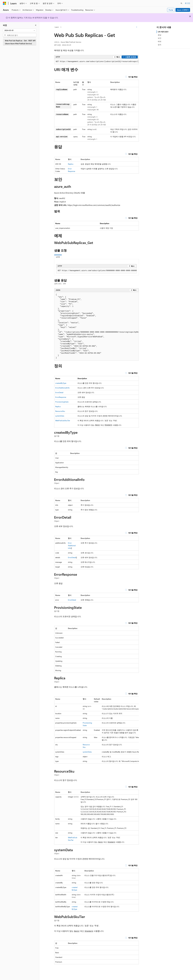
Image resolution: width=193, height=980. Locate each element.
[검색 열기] (181, 3)
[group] (96, 62)
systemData (60, 416)
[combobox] (20, 30)
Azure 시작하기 (183, 10)
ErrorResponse (61, 397)
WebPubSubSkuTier (63, 420)
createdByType (61, 383)
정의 (160, 45)
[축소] (36, 25)
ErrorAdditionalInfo (62, 388)
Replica (71, 164)
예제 (160, 41)
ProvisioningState (62, 402)
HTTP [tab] (58, 257)
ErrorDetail (59, 392)
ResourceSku (60, 411)
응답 (160, 35)
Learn (57, 27)
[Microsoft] (5, 3)
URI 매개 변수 (163, 32)
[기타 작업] (137, 27)
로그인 (187, 3)
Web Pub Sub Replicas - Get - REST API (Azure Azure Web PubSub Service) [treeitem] (20, 42)
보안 (160, 38)
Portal (171, 10)
